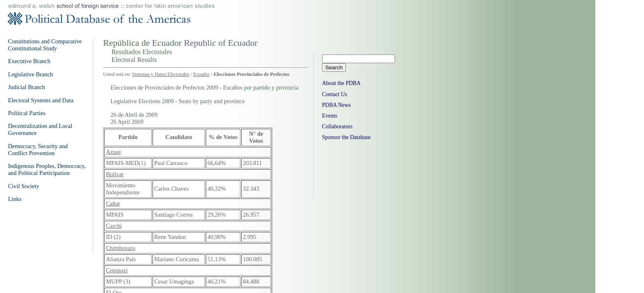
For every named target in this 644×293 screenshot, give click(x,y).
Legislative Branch (30, 74)
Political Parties (27, 113)
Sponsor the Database (346, 137)
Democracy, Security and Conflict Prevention (38, 150)
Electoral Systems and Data (41, 100)
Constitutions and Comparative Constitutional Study (45, 45)
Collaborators (337, 126)
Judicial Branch (26, 87)
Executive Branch (29, 61)
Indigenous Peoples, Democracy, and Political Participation (47, 169)
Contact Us (335, 94)
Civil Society (24, 186)
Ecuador (202, 74)
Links (15, 199)
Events (330, 116)
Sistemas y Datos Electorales (161, 74)
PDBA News (336, 105)
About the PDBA (341, 83)
